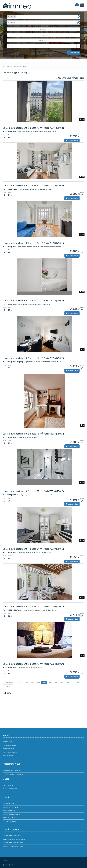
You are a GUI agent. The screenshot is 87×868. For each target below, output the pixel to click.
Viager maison (8, 786)
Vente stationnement (10, 752)
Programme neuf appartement (13, 774)
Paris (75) (9, 66)
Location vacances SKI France (13, 846)
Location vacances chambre (13, 843)
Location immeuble (9, 811)
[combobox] (43, 17)
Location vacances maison (12, 836)
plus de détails (72, 141)
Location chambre (9, 821)
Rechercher (74, 53)
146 (44, 682)
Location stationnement (11, 814)
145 (38, 682)
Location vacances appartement (14, 839)
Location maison (8, 804)
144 (32, 682)
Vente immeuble (8, 749)
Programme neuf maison (11, 771)
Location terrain (9, 818)
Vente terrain (8, 756)
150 (68, 682)
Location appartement (11, 807)
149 (62, 682)
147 (50, 682)
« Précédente (9, 682)
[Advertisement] (22, 711)
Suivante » (8, 686)
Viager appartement (10, 789)
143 (26, 682)
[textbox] (17, 17)
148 (56, 682)
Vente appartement (10, 745)
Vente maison (7, 742)
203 (78, 682)
